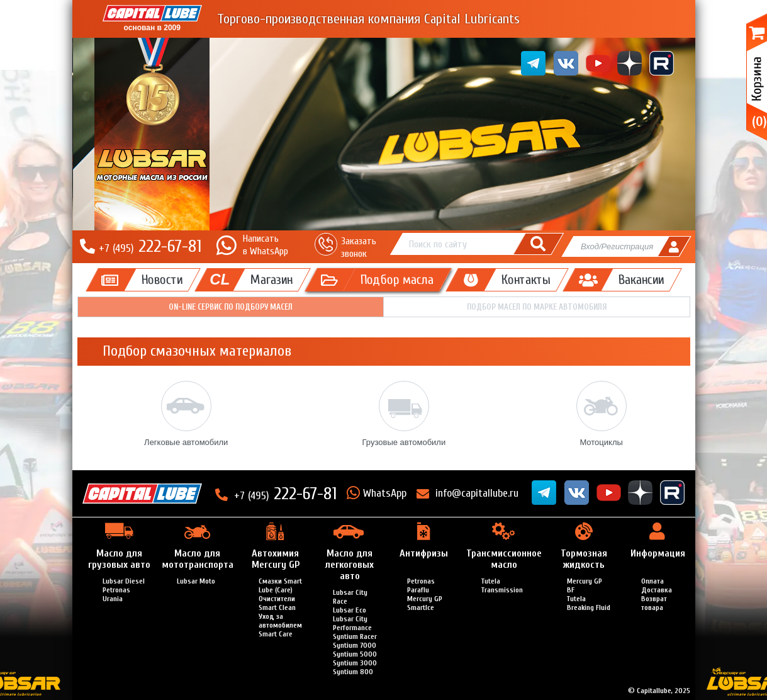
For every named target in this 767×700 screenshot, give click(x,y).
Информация (658, 553)
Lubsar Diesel (124, 581)
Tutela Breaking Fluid (589, 603)
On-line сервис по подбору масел (231, 307)
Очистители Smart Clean (277, 603)
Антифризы (424, 553)
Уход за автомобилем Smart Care (280, 625)
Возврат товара (654, 603)
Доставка (657, 590)
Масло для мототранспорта (198, 559)
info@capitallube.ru (477, 493)
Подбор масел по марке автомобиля (537, 307)
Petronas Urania (116, 594)
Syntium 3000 (355, 663)
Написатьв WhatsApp (266, 245)
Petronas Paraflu (421, 585)
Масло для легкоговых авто (350, 565)
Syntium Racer (355, 636)
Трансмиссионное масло (504, 559)
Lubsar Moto (196, 581)
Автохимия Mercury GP (276, 559)
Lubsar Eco (350, 610)
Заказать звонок (359, 247)
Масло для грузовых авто (119, 559)
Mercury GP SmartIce (425, 603)
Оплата (652, 581)
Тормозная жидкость (584, 559)
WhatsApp (385, 493)
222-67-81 (150, 246)
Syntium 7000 (355, 645)
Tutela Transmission (502, 585)
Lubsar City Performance (352, 623)
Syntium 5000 (355, 654)
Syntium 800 (353, 672)
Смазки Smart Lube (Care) (280, 585)
